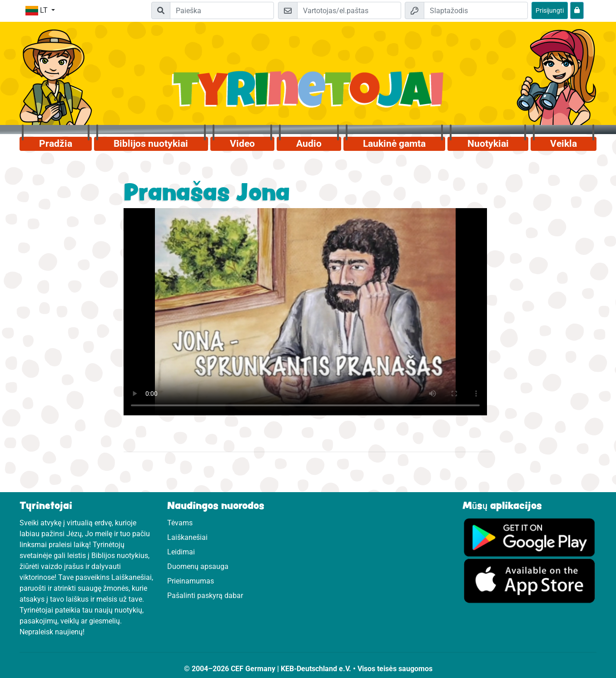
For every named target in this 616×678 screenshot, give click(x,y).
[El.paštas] (349, 10)
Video (242, 144)
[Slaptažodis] (476, 10)
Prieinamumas (191, 581)
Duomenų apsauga (198, 566)
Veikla (564, 144)
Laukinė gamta (394, 144)
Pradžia (56, 144)
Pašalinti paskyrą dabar (205, 596)
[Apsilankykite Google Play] (529, 537)
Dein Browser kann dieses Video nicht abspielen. (305, 312)
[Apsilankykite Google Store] (529, 581)
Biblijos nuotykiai (151, 144)
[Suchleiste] (222, 10)
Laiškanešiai (187, 537)
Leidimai (181, 552)
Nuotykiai (488, 144)
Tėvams (180, 523)
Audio (309, 144)
